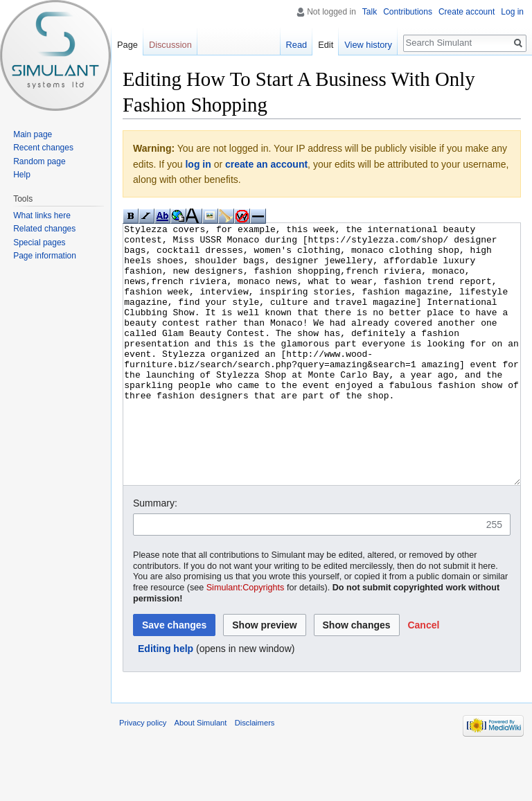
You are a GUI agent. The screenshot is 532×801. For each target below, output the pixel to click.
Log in (512, 12)
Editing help (166, 701)
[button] (423, 677)
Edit (326, 45)
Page (127, 45)
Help (22, 175)
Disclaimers (255, 775)
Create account (467, 12)
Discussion (170, 45)
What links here (42, 215)
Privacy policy (143, 775)
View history (368, 45)
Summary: (155, 555)
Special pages (39, 243)
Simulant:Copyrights (246, 640)
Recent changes (43, 148)
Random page (39, 161)
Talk (370, 12)
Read (297, 45)
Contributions (408, 12)
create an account (266, 164)
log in (198, 164)
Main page (33, 134)
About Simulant (201, 775)
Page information (45, 256)
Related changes (44, 229)
